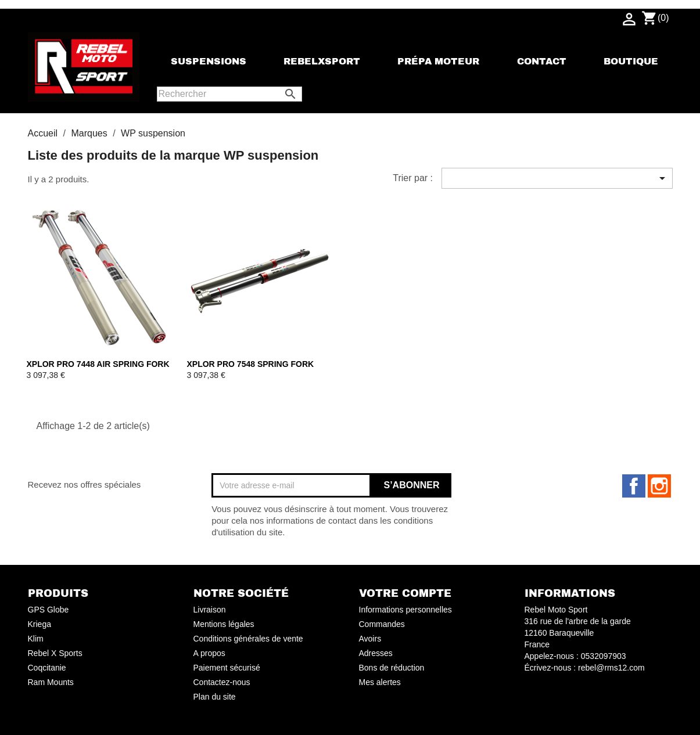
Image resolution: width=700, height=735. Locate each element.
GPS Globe (49, 610)
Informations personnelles (405, 610)
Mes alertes (380, 682)
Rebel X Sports (55, 653)
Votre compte (405, 593)
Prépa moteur (438, 62)
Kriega (40, 624)
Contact (542, 62)
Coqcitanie (47, 668)
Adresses (376, 653)
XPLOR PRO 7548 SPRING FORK (251, 364)
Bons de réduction (392, 668)
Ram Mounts (51, 682)
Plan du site (215, 697)
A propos (209, 653)
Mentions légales (224, 624)
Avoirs (370, 639)
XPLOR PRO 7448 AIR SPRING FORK (98, 364)
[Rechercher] (229, 94)
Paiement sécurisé (227, 668)
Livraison (210, 610)
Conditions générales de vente (248, 639)
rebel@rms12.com (611, 668)
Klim (36, 639)
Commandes (382, 624)
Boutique (631, 62)
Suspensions (209, 62)
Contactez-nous (222, 682)
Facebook (634, 486)
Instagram (659, 486)
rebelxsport (322, 62)
